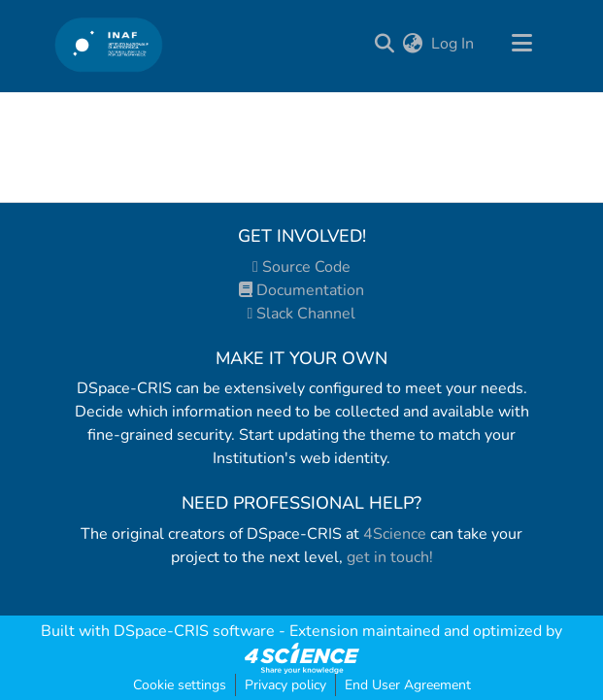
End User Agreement (408, 685)
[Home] (109, 44)
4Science (395, 534)
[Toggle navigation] (522, 44)
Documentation (301, 290)
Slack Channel (302, 314)
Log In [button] (453, 44)
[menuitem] (413, 44)
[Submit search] (385, 44)
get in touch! (390, 557)
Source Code (301, 267)
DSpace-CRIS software (194, 631)
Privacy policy (285, 685)
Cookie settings (180, 685)
